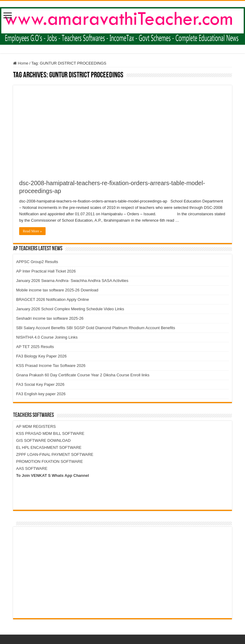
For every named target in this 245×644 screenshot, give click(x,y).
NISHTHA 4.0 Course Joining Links (47, 337)
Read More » (32, 231)
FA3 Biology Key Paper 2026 (41, 356)
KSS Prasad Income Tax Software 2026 (51, 366)
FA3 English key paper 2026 (41, 394)
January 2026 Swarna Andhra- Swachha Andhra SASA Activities (72, 281)
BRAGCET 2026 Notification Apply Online (53, 299)
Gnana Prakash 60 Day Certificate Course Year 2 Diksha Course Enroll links (83, 375)
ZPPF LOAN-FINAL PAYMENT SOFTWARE (55, 454)
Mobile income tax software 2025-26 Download (57, 290)
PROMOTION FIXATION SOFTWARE (50, 461)
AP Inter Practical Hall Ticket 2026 (46, 271)
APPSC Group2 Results (37, 262)
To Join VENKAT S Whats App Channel (53, 475)
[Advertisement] (122, 128)
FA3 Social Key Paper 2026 (40, 384)
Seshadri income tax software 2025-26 (50, 318)
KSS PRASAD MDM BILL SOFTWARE (50, 433)
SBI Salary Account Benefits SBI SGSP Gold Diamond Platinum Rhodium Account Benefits (96, 328)
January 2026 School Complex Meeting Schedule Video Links (70, 309)
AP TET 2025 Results (35, 347)
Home (21, 63)
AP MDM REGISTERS (36, 426)
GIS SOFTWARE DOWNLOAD (43, 440)
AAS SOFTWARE (32, 468)
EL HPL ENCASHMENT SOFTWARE (49, 447)
